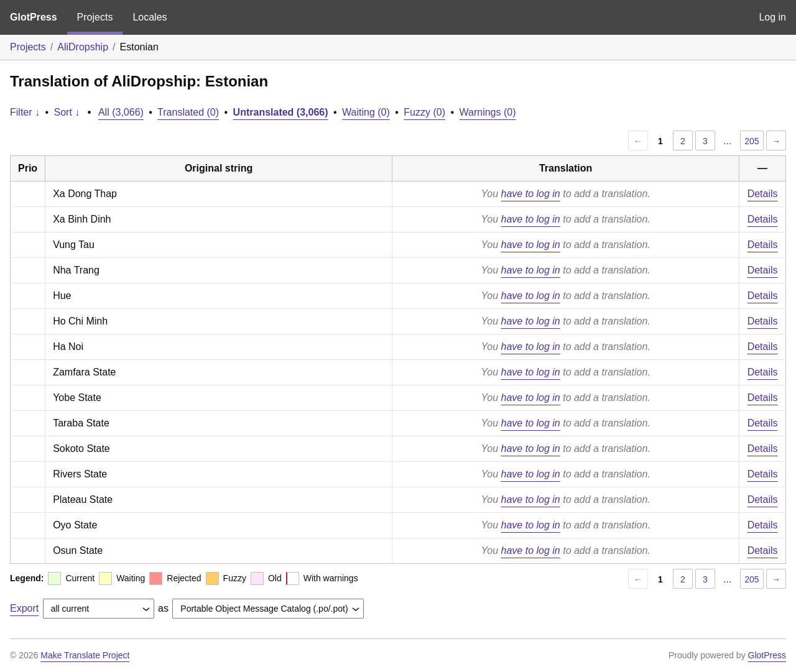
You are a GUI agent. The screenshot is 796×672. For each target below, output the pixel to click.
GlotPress (34, 17)
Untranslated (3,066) (281, 112)
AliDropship (83, 47)
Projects (95, 17)
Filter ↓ (25, 112)
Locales (150, 17)
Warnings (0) (488, 112)
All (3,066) (121, 112)
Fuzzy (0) (424, 112)
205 (752, 141)
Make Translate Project (85, 655)
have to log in (531, 194)
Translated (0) (188, 112)
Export (24, 608)
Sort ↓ (67, 112)
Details (763, 194)
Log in (772, 17)
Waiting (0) (366, 112)
